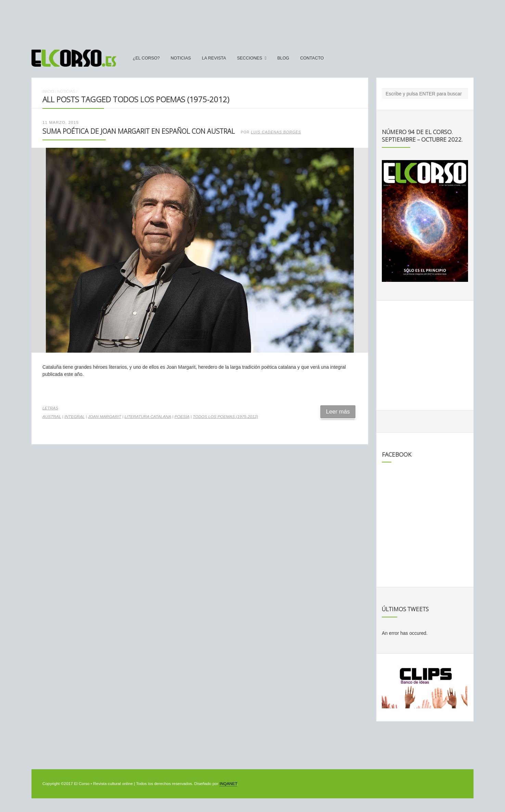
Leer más (338, 412)
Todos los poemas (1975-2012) (225, 417)
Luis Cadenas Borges (276, 132)
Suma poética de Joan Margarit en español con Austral (139, 131)
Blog (283, 58)
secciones (250, 58)
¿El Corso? (146, 58)
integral (74, 417)
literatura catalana (148, 417)
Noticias (181, 58)
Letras (50, 408)
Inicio (48, 91)
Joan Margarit (105, 417)
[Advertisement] (252, 22)
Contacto (312, 58)
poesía (182, 417)
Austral (52, 417)
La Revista (214, 58)
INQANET (228, 784)
